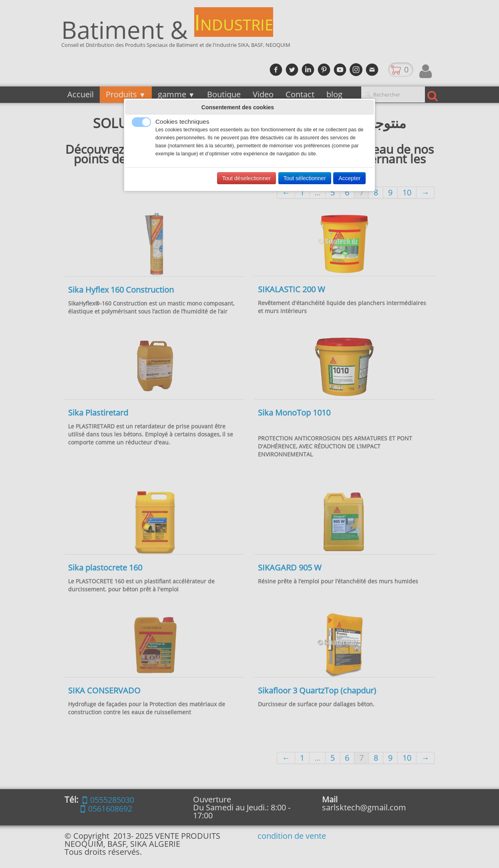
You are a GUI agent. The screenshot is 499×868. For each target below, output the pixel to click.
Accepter (349, 178)
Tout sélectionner (305, 178)
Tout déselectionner (246, 178)
